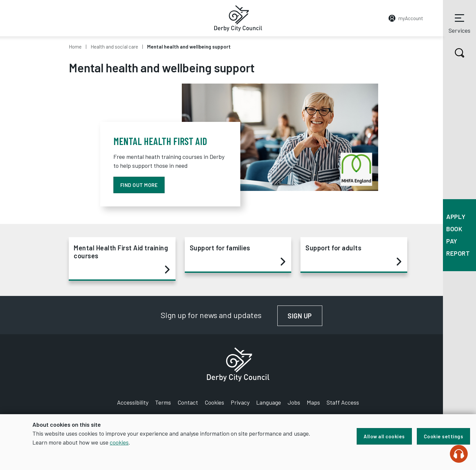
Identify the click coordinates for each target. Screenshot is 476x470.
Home (75, 47)
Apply (456, 217)
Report (458, 253)
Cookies (214, 402)
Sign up (305, 316)
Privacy (240, 402)
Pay (452, 241)
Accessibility (133, 402)
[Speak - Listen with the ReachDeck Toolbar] (459, 454)
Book (454, 229)
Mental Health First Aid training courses (122, 259)
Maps (313, 402)
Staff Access (343, 402)
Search (454, 53)
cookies (119, 442)
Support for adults (353, 255)
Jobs (294, 402)
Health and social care (114, 47)
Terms (163, 402)
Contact (188, 402)
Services (459, 23)
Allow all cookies (384, 436)
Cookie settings (444, 436)
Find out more (139, 185)
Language (269, 402)
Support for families (238, 255)
